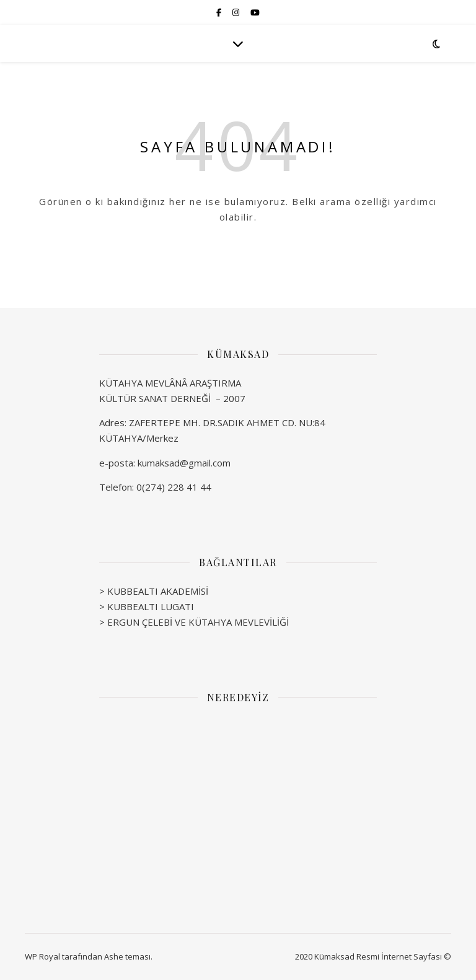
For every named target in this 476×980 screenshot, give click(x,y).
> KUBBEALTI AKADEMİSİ (154, 591)
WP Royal (42, 956)
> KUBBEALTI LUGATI (147, 606)
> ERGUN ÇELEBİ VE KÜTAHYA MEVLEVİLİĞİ (194, 622)
